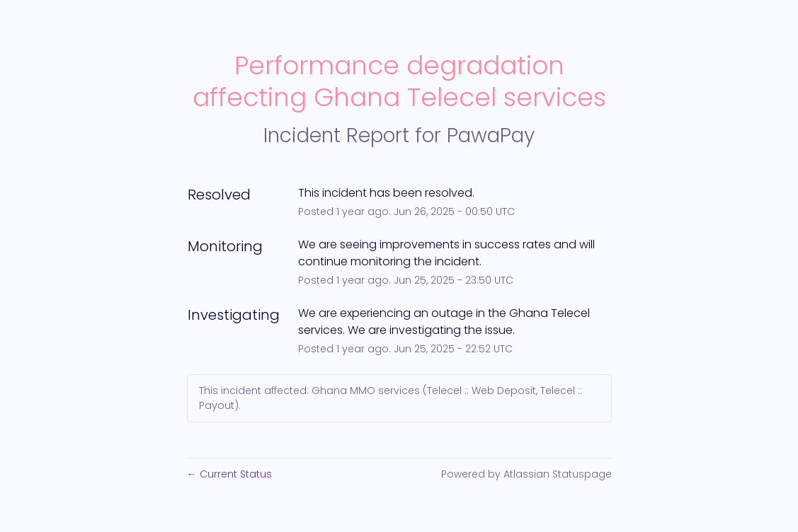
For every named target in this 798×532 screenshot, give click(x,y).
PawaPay (491, 135)
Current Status (229, 474)
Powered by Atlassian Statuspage (526, 474)
